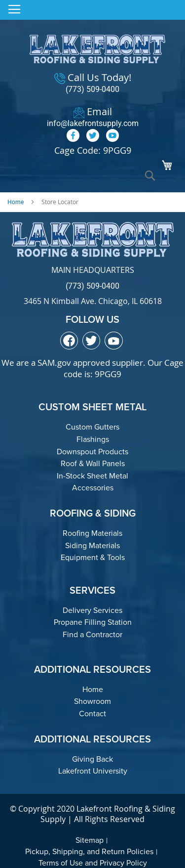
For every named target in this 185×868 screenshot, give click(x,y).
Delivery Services (92, 610)
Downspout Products (92, 452)
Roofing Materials (92, 533)
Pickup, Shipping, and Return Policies (89, 851)
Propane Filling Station (93, 622)
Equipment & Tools (93, 557)
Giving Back (92, 759)
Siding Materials (92, 545)
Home (16, 202)
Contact (92, 714)
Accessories (93, 488)
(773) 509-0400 (92, 89)
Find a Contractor (92, 634)
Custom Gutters (92, 427)
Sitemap (90, 840)
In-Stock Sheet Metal (92, 476)
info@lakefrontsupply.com (93, 123)
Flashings (93, 439)
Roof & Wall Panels (93, 463)
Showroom (92, 701)
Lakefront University (93, 771)
